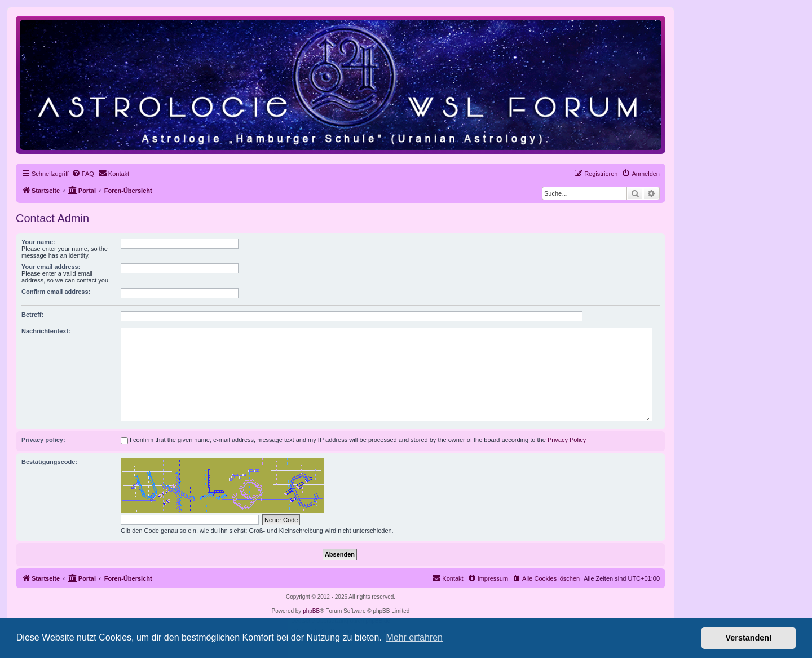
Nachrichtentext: (46, 331)
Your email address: (51, 267)
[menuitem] (83, 174)
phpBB (311, 611)
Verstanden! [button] (749, 638)
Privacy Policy (567, 440)
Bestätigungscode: (49, 462)
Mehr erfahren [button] (414, 637)
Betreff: (32, 315)
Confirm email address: (56, 292)
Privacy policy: (43, 440)
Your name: (38, 242)
